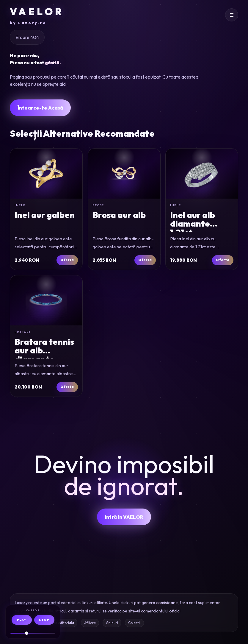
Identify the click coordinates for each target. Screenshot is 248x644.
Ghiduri (112, 623)
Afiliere (90, 623)
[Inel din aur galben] (46, 174)
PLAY (22, 620)
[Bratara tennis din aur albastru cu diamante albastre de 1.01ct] (46, 300)
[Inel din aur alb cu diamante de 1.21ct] (202, 174)
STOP (44, 620)
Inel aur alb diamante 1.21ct (193, 224)
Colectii (134, 623)
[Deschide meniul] (232, 15)
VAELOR (37, 15)
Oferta (67, 260)
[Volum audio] (33, 633)
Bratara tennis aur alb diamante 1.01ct (44, 355)
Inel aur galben (45, 215)
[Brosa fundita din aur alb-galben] (124, 174)
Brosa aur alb (119, 215)
